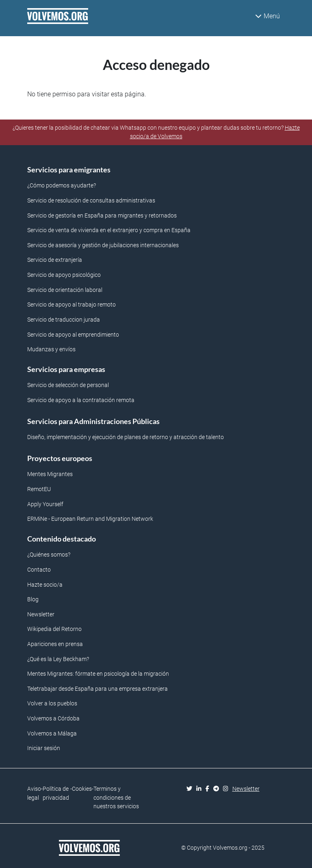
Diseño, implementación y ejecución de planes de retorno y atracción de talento (126, 437)
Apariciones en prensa (55, 644)
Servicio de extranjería (55, 260)
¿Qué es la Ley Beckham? (58, 659)
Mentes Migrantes (50, 474)
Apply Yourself (45, 504)
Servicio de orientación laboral (65, 290)
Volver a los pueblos (52, 704)
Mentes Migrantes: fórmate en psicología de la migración (98, 674)
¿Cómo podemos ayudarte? (62, 186)
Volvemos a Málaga (52, 734)
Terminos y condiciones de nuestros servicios (116, 798)
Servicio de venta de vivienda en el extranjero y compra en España (109, 230)
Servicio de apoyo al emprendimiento (73, 335)
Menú (268, 16)
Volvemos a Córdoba (53, 719)
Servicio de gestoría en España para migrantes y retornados (102, 216)
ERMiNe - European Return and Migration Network (90, 519)
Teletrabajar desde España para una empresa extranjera (97, 689)
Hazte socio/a (45, 585)
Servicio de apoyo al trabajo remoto (71, 305)
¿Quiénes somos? (49, 555)
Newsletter (41, 615)
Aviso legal (34, 793)
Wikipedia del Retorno (54, 629)
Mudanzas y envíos (51, 349)
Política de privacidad (56, 793)
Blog (33, 599)
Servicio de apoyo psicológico (64, 275)
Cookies (82, 789)
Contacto (39, 570)
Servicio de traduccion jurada (64, 320)
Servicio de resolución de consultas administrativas (91, 201)
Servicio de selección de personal (68, 385)
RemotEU (39, 489)
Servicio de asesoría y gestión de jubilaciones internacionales (103, 245)
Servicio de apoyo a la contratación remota (81, 400)
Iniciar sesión (44, 748)
